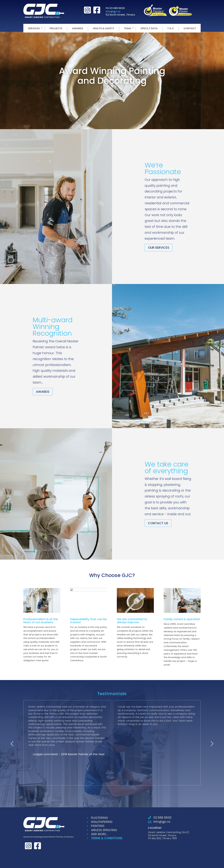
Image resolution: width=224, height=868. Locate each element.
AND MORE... (99, 834)
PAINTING (98, 826)
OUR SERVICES (159, 248)
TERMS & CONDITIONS (107, 838)
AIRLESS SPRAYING (104, 830)
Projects (56, 28)
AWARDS (43, 392)
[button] (12, 744)
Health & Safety (104, 28)
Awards (78, 28)
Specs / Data (149, 28)
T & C (171, 28)
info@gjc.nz (113, 11)
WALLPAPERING (102, 822)
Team (127, 28)
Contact (190, 28)
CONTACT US (158, 523)
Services (34, 28)
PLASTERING (99, 818)
